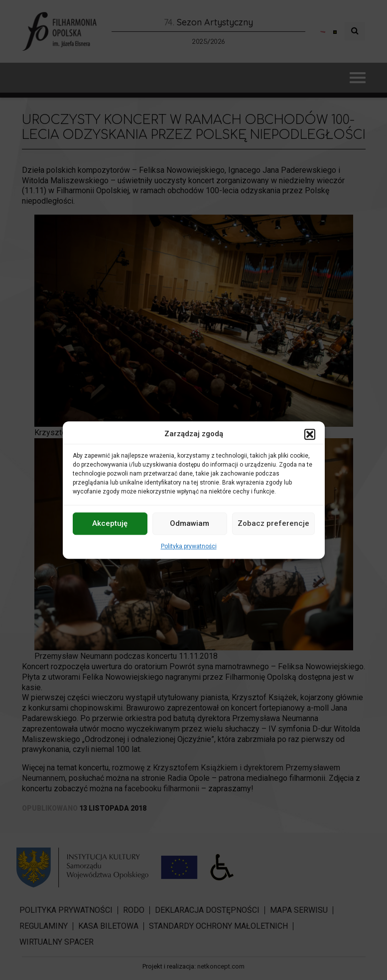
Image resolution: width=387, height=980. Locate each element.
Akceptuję (110, 523)
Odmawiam (190, 523)
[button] (310, 434)
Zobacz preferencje (273, 523)
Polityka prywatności (189, 546)
